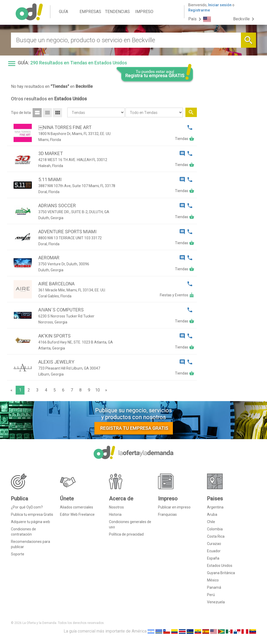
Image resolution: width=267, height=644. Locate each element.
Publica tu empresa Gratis (32, 514)
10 (98, 390)
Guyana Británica (221, 573)
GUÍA (63, 12)
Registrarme (199, 10)
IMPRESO (144, 12)
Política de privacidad (126, 534)
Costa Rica (216, 536)
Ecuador (214, 551)
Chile (211, 522)
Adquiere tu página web (31, 522)
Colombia (215, 529)
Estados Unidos (220, 566)
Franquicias (167, 514)
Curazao (214, 544)
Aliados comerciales (77, 507)
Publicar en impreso (174, 507)
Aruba (212, 514)
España (213, 558)
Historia (115, 514)
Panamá (214, 587)
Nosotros (116, 507)
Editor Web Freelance (77, 514)
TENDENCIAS (117, 12)
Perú (211, 595)
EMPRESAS (90, 12)
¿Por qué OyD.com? (27, 507)
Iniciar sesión (220, 5)
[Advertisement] (229, 164)
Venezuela (216, 602)
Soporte (18, 554)
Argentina (215, 507)
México (213, 580)
